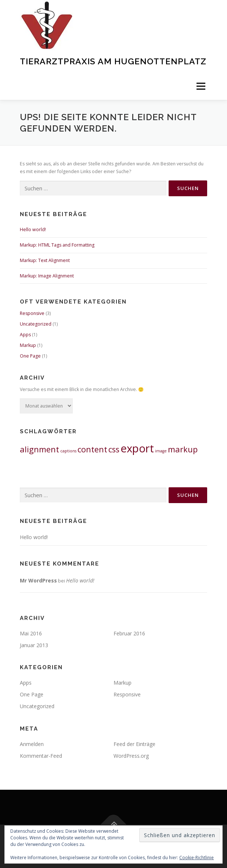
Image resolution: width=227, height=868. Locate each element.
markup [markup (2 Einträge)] (183, 449)
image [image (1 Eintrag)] (161, 451)
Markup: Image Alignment (47, 276)
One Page (30, 356)
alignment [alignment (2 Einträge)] (39, 449)
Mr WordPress (38, 580)
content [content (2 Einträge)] (92, 449)
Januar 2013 (34, 645)
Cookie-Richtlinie (197, 858)
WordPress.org (131, 756)
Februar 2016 (129, 633)
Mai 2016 (31, 633)
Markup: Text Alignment (45, 260)
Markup (28, 345)
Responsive (32, 313)
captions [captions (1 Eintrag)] (68, 451)
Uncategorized (36, 324)
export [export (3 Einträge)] (137, 448)
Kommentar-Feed (41, 756)
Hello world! (33, 229)
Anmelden (32, 744)
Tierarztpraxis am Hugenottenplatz (113, 61)
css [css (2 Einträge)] (114, 449)
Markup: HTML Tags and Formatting (57, 245)
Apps (25, 335)
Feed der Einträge (134, 744)
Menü (200, 86)
